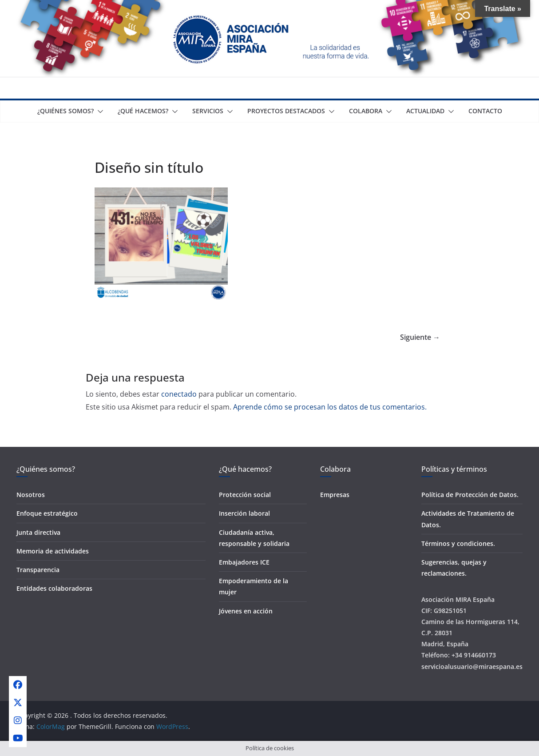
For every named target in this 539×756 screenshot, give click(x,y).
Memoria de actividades (53, 551)
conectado (179, 394)
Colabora (366, 111)
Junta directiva (38, 532)
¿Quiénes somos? (65, 111)
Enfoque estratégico (47, 513)
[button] (99, 111)
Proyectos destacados (286, 111)
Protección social (245, 495)
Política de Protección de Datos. (470, 495)
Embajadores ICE (244, 562)
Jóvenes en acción (246, 611)
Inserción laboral (244, 513)
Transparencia (38, 570)
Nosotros (31, 495)
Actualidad (425, 111)
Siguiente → (420, 337)
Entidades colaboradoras (54, 588)
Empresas (335, 495)
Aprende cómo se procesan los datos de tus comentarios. (330, 407)
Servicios (208, 111)
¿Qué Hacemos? (143, 111)
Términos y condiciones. (458, 543)
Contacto (485, 111)
